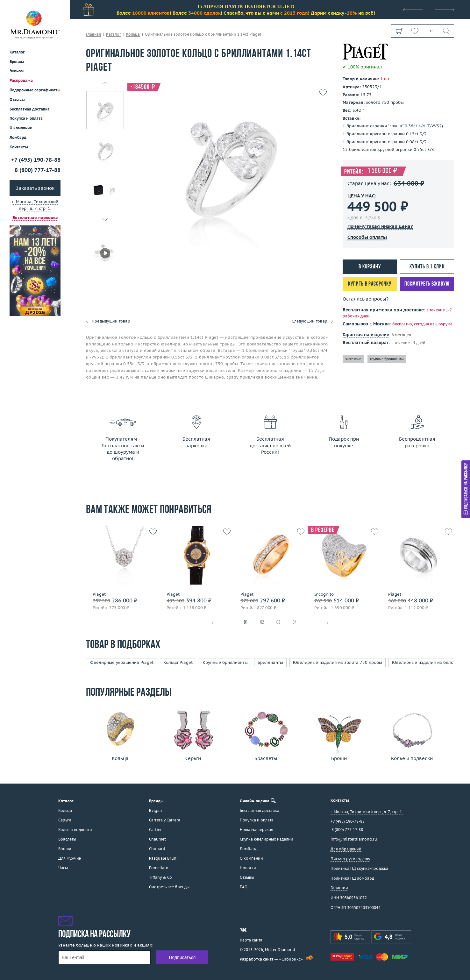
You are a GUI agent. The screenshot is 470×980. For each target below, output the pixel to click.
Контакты (19, 147)
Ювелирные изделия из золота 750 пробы (338, 662)
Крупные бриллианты (225, 662)
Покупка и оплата (26, 118)
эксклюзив (353, 359)
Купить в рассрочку (370, 284)
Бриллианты (270, 662)
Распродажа (21, 80)
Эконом (17, 71)
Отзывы (17, 99)
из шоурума (441, 324)
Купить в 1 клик (427, 267)
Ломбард (18, 137)
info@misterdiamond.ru (354, 839)
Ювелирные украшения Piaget (121, 662)
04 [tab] (295, 623)
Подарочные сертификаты (35, 90)
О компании (21, 128)
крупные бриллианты (387, 359)
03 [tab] (278, 623)
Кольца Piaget (178, 662)
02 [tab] (262, 623)
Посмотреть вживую (427, 284)
